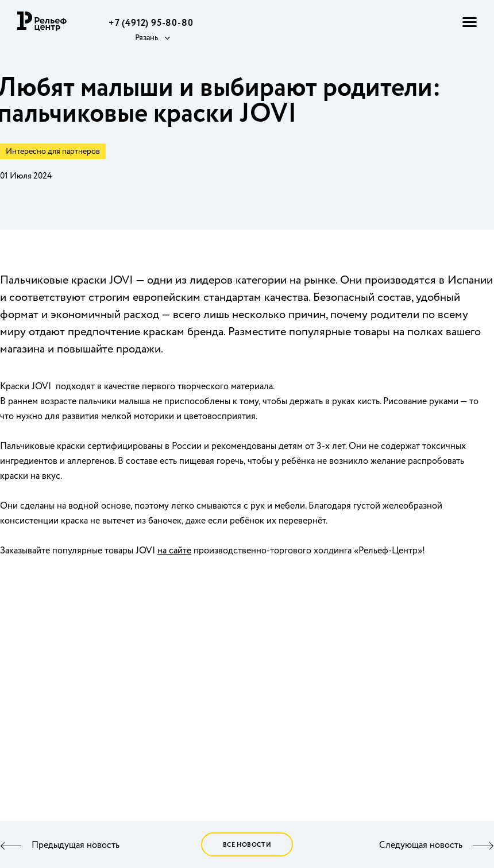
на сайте (174, 551)
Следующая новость (421, 846)
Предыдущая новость (76, 846)
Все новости (247, 845)
